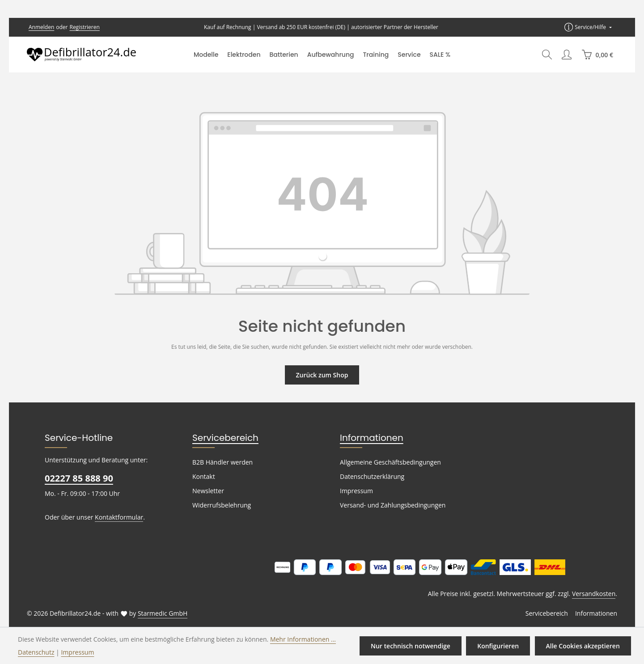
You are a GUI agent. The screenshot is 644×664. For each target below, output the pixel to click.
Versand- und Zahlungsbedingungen (390, 505)
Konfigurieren (500, 646)
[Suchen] (547, 55)
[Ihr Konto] (567, 55)
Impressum (355, 491)
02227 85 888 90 (78, 478)
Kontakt (203, 477)
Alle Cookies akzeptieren (583, 646)
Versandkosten (595, 594)
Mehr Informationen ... (290, 639)
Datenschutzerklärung (370, 477)
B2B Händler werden (221, 462)
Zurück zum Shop (322, 375)
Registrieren (82, 27)
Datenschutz (35, 652)
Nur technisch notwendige (414, 646)
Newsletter (207, 491)
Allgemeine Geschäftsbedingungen (388, 462)
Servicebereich (222, 438)
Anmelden (41, 27)
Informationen (367, 438)
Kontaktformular (114, 517)
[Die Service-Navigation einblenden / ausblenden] (589, 27)
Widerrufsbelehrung (220, 505)
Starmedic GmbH (156, 613)
